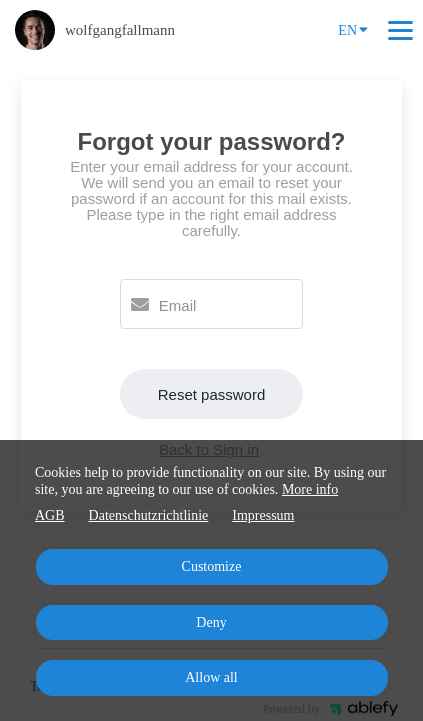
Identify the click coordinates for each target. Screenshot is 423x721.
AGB (50, 515)
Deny (211, 622)
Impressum (263, 515)
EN (353, 29)
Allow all (211, 677)
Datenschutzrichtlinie (149, 515)
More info (310, 489)
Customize (212, 566)
